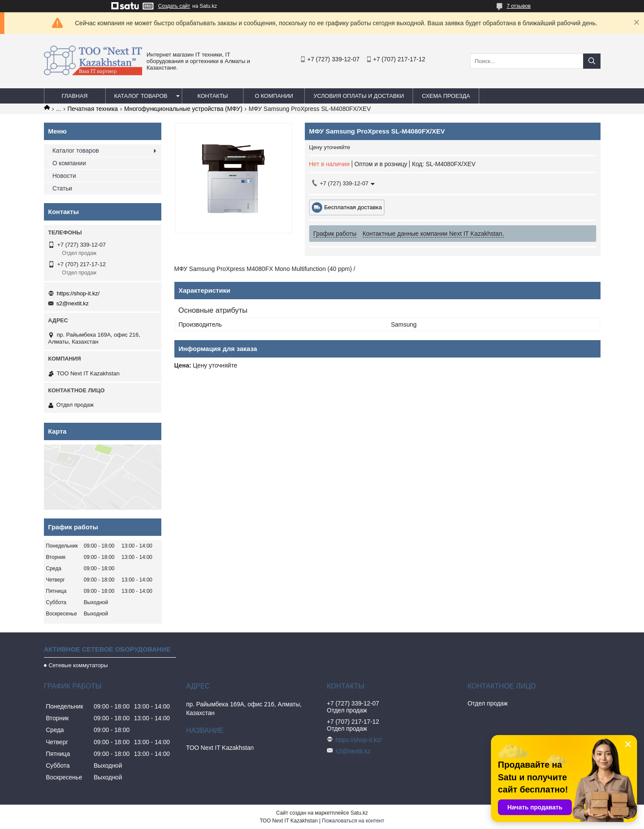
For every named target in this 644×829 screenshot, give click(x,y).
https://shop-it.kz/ (78, 293)
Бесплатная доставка (353, 207)
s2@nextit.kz (73, 303)
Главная (75, 96)
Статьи (62, 188)
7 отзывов (519, 6)
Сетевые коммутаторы (78, 665)
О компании (274, 96)
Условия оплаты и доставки (359, 96)
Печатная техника (93, 109)
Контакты (213, 96)
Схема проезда (446, 96)
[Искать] (592, 61)
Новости (64, 176)
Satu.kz (359, 813)
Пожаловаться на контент (353, 821)
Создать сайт (174, 6)
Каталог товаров (141, 96)
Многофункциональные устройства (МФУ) (184, 109)
